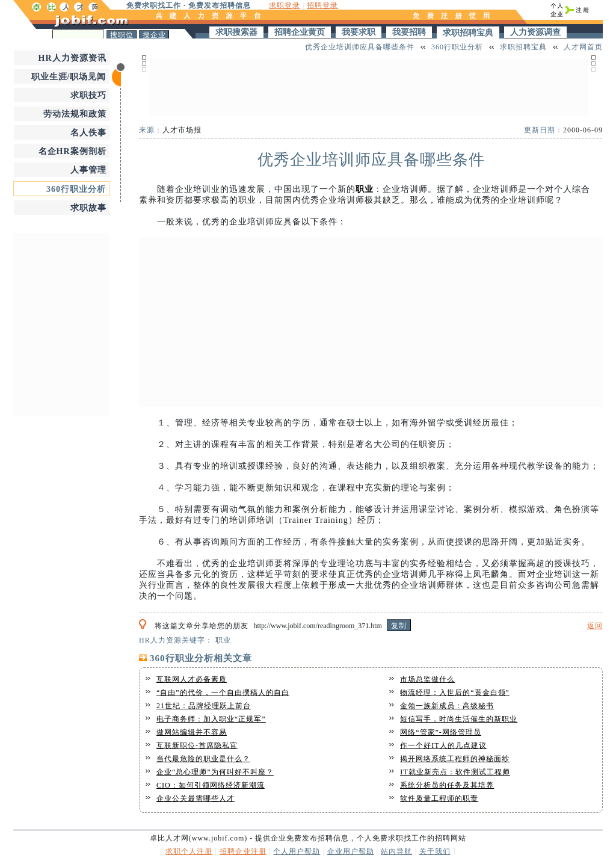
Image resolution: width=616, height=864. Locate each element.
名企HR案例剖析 (72, 151)
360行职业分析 (76, 189)
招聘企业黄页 (300, 32)
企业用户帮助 (351, 851)
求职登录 (285, 5)
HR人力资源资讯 (72, 58)
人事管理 (88, 170)
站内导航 (396, 851)
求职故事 (88, 208)
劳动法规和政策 (75, 114)
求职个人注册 (189, 851)
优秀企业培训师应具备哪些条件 (360, 47)
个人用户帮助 (297, 851)
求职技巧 (88, 95)
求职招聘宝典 (468, 33)
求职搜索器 (236, 32)
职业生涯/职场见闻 (69, 77)
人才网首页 (583, 47)
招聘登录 (322, 5)
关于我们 (435, 851)
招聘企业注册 (243, 851)
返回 (595, 626)
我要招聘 (409, 32)
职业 (365, 189)
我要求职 (359, 32)
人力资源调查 (535, 32)
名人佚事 (88, 133)
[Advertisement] (61, 323)
